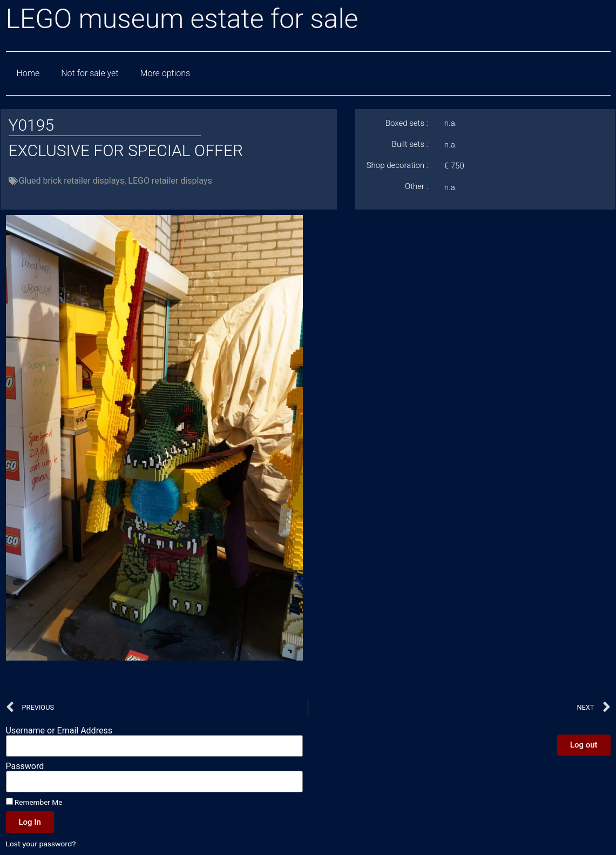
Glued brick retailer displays (72, 181)
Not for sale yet (90, 73)
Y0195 (32, 125)
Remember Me (34, 802)
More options (165, 73)
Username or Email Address (59, 731)
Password (25, 766)
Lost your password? (41, 844)
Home (28, 73)
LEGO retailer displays (170, 181)
